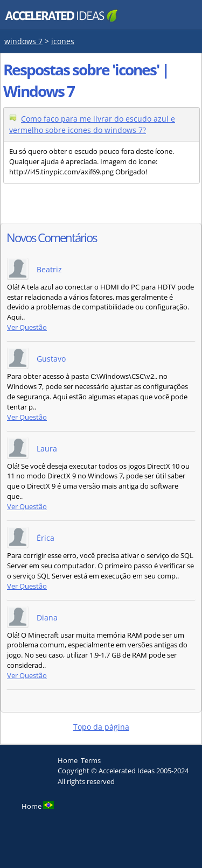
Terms (91, 760)
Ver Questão (27, 327)
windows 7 (23, 41)
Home (68, 760)
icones (63, 41)
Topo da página (101, 727)
